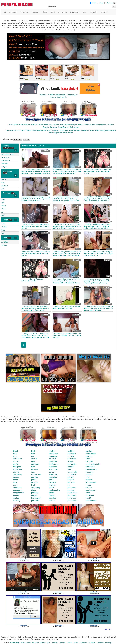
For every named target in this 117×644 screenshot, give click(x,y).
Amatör (60, 172)
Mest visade (6, 160)
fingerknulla (72, 472)
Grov (38, 226)
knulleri (16, 472)
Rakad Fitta (76, 130)
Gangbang (62, 308)
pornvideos (72, 488)
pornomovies (73, 501)
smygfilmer (54, 454)
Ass (24, 172)
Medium (4, 227)
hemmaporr (36, 498)
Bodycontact (74, 127)
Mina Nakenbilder (84, 125)
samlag (16, 498)
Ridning (76, 283)
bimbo (15, 480)
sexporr (52, 472)
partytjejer (17, 467)
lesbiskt (70, 467)
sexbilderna (17, 459)
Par (24, 201)
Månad (4, 209)
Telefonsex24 (64, 125)
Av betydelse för (8, 154)
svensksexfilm (91, 501)
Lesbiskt (32, 281)
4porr (33, 461)
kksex (51, 488)
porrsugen (72, 454)
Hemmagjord (89, 310)
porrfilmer (35, 501)
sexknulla (53, 474)
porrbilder (71, 482)
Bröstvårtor (103, 201)
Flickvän (69, 173)
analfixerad (90, 467)
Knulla (99, 130)
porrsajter (53, 477)
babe (15, 482)
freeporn (89, 474)
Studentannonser (38, 130)
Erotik (62, 130)
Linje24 (10, 125)
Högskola (76, 172)
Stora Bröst (36, 172)
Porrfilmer (93, 130)
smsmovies (54, 469)
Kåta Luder (10, 130)
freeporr (35, 495)
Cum (37, 173)
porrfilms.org (14, 643)
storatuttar (90, 495)
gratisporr (35, 464)
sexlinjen (53, 459)
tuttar (88, 459)
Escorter (47, 130)
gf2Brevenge (18, 139)
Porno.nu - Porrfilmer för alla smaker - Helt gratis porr (58, 95)
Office (105, 228)
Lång (3, 230)
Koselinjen (55, 125)
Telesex (41, 125)
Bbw (29, 172)
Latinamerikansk (95, 228)
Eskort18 (66, 127)
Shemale (110, 3)
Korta (3, 224)
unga (33, 472)
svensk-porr (36, 474)
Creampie (30, 201)
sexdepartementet (93, 464)
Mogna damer (59, 133)
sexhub (89, 488)
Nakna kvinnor (26, 130)
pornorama (72, 498)
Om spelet (103, 172)
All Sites (5, 242)
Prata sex (48, 125)
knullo (15, 485)
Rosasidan (53, 127)
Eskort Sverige (96, 125)
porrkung (35, 493)
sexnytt (70, 461)
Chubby (31, 173)
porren (34, 480)
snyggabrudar (18, 493)
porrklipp (35, 477)
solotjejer (89, 461)
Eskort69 (17, 130)
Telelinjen (17, 125)
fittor (33, 454)
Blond (29, 338)
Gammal (76, 336)
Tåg (69, 308)
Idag (3, 200)
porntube (71, 490)
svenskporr (17, 488)
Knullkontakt (55, 130)
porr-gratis (72, 464)
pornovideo (72, 495)
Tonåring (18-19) (94, 256)
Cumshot (44, 173)
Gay (101, 3)
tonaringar (53, 456)
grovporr (35, 482)
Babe (40, 199)
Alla (3, 189)
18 (54, 172)
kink (87, 477)
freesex (16, 495)
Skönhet (67, 172)
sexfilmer (71, 451)
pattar (88, 493)
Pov (45, 308)
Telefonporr (73, 125)
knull (33, 451)
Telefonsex (34, 125)
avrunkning (36, 488)
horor (15, 454)
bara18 (89, 498)
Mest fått (5, 164)
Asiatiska (57, 226)
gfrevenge (26, 139)
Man (70, 228)
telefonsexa (54, 464)
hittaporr (89, 480)
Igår (3, 203)
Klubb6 (60, 127)
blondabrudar (91, 482)
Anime (67, 199)
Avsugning (46, 172)
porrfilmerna (91, 490)
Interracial (93, 201)
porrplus (52, 498)
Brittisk (78, 226)
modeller (71, 456)
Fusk (71, 201)
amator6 (89, 451)
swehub (89, 456)
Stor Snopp (97, 254)
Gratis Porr (68, 130)
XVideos (4, 245)
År (2, 212)
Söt (63, 173)
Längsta (4, 167)
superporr (53, 467)
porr (69, 485)
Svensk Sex (85, 130)
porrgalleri (53, 461)
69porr (34, 490)
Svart (96, 199)
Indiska (102, 283)
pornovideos (72, 493)
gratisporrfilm (54, 490)
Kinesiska (104, 281)
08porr (52, 495)
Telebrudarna (25, 125)
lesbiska (52, 482)
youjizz (88, 485)
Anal (86, 199)
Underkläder (67, 283)
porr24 (52, 480)
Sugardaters (106, 130)
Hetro (94, 3)
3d (23, 336)
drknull (15, 451)
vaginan (35, 469)
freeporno (90, 472)
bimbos (16, 477)
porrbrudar (72, 459)
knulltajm (53, 485)
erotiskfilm (72, 474)
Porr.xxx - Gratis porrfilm (59, 97)
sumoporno (17, 490)
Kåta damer (68, 133)
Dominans (104, 199)
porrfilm (16, 461)
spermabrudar (91, 469)
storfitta (52, 451)
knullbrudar (17, 474)
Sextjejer (46, 127)
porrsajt (70, 477)
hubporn (71, 480)
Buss (24, 173)
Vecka (4, 206)
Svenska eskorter (108, 125)
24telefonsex (91, 454)
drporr (52, 493)
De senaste (6, 157)
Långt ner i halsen (60, 228)
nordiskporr (17, 469)
